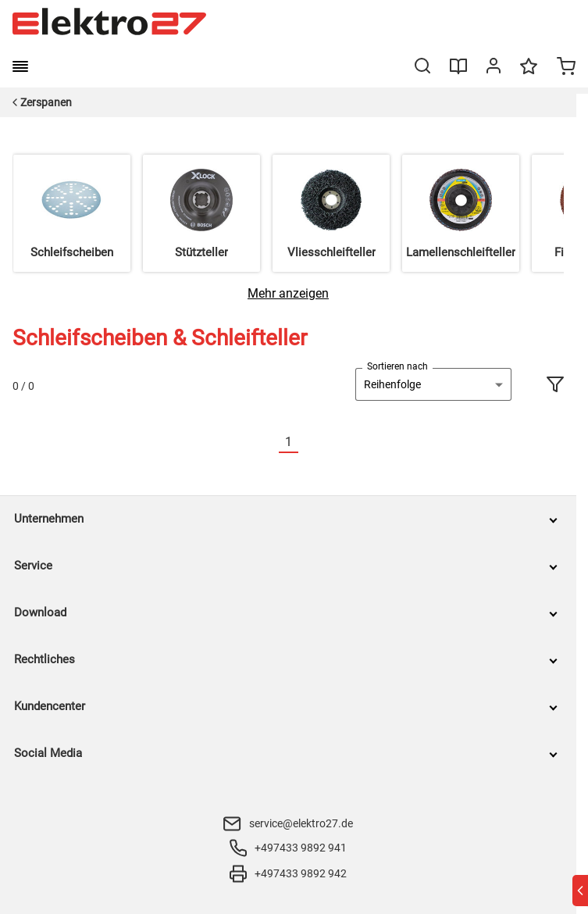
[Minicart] (566, 68)
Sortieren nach (397, 366)
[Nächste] (308, 443)
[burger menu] (20, 66)
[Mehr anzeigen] (288, 293)
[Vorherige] (269, 443)
